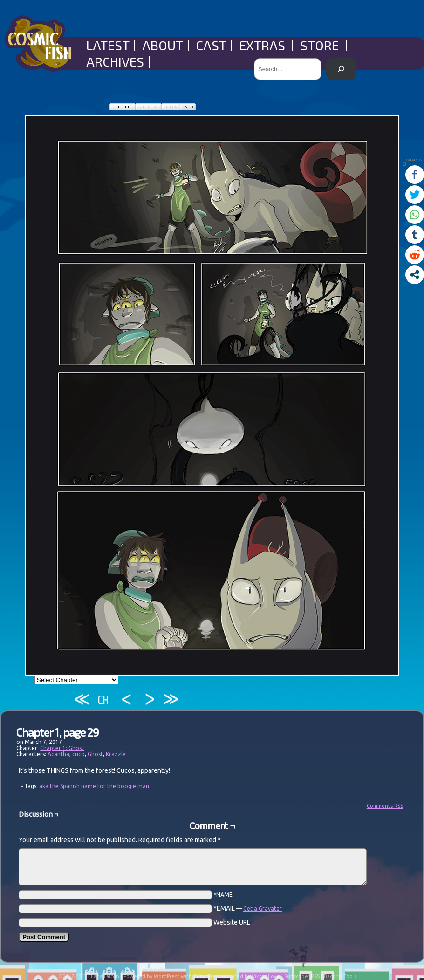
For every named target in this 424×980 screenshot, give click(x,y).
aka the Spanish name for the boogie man (94, 786)
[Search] (341, 69)
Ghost (95, 754)
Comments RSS (385, 806)
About (163, 45)
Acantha (58, 754)
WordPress (167, 976)
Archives (115, 62)
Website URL (232, 922)
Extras (264, 45)
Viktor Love (266, 976)
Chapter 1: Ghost (62, 748)
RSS (315, 976)
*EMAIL (248, 908)
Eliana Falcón (104, 976)
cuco (79, 754)
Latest (108, 45)
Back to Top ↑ (340, 976)
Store (321, 45)
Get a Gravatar (263, 909)
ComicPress (207, 976)
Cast (211, 45)
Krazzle (116, 754)
